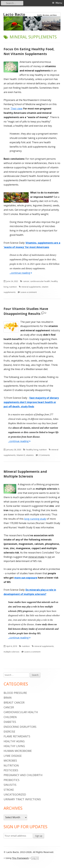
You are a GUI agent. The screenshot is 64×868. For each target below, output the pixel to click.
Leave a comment (29, 292)
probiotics (11, 780)
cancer (26, 281)
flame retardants (17, 736)
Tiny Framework (20, 858)
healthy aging (14, 741)
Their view (16, 109)
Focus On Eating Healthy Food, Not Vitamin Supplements (29, 51)
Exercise (9, 732)
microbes (10, 761)
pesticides (11, 770)
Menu (59, 3)
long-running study (35, 519)
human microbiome (18, 751)
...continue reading (21, 273)
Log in (35, 858)
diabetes (10, 722)
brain (8, 698)
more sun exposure (26, 578)
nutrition (13, 287)
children (10, 717)
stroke (9, 790)
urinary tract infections (22, 799)
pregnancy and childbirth (23, 775)
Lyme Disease (13, 756)
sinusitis (10, 785)
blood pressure (15, 693)
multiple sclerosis (11, 652)
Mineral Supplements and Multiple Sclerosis (25, 474)
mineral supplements (31, 287)
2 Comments (44, 455)
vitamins (30, 455)
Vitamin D (21, 455)
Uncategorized (15, 794)
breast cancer (14, 703)
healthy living (32, 450)
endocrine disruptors (20, 727)
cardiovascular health (40, 281)
